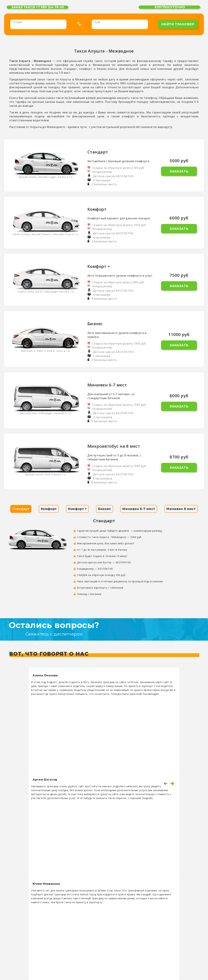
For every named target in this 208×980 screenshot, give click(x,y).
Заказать (179, 171)
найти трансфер (178, 24)
